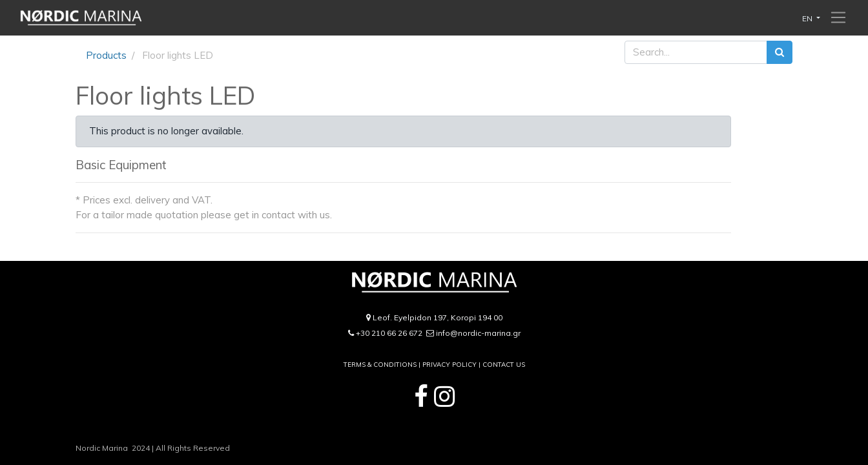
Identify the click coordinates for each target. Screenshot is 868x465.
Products (106, 55)
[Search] (780, 53)
